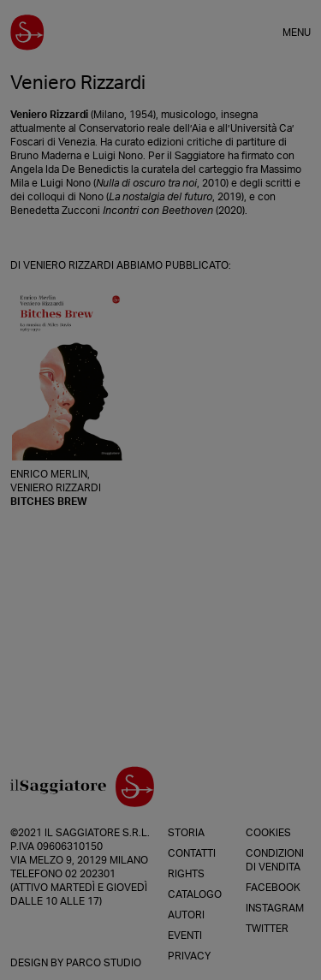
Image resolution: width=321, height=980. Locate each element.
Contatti (192, 853)
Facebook (273, 888)
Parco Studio (104, 963)
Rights (186, 874)
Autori (186, 915)
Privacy (189, 956)
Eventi (185, 935)
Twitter (267, 929)
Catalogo (195, 894)
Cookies (268, 833)
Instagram (275, 908)
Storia (186, 833)
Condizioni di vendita (275, 860)
